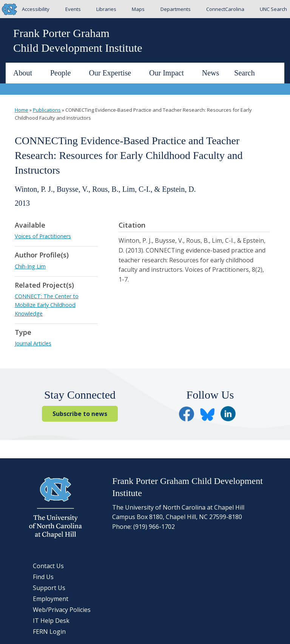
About (26, 73)
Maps (138, 9)
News (211, 73)
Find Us (43, 577)
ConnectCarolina (225, 9)
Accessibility (36, 9)
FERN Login (49, 632)
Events (73, 9)
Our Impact (170, 73)
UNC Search (273, 9)
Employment (51, 599)
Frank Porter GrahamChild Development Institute (78, 40)
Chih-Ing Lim (30, 266)
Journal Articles (33, 343)
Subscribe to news (80, 414)
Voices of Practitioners (43, 236)
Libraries (106, 9)
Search (244, 73)
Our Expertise (113, 73)
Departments (176, 9)
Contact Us (48, 566)
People (63, 73)
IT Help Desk (51, 621)
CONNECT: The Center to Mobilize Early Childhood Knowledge (47, 305)
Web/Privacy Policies (62, 610)
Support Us (49, 588)
